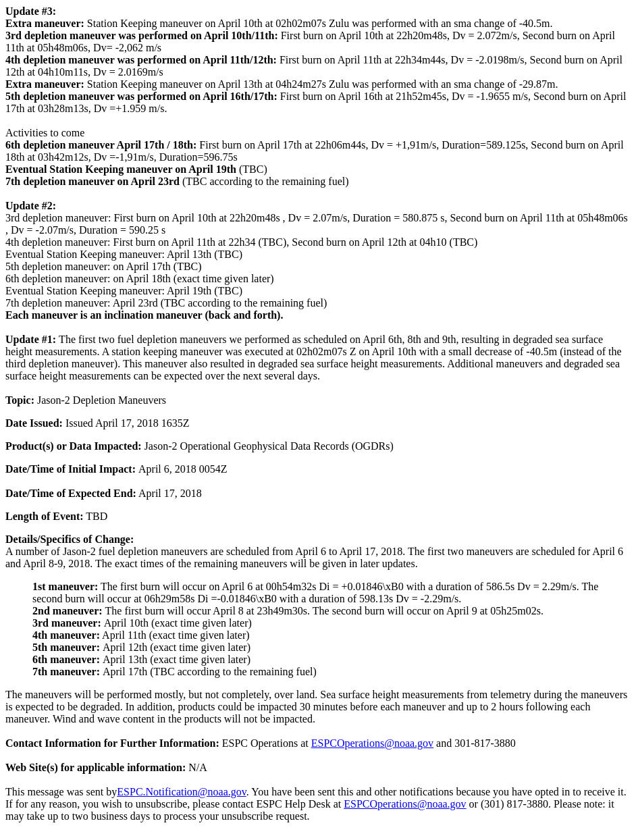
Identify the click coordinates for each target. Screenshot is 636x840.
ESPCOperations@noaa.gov (372, 743)
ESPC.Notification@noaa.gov (181, 792)
